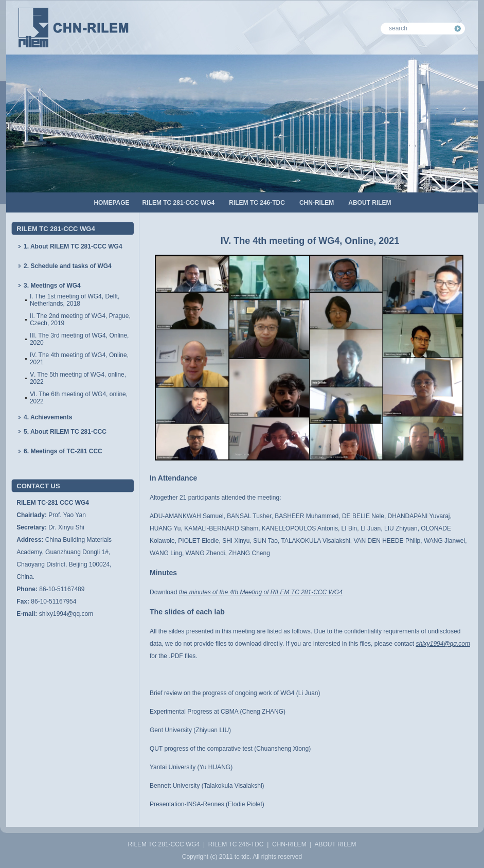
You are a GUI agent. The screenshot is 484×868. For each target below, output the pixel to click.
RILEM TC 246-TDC (257, 203)
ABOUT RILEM (370, 203)
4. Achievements (48, 417)
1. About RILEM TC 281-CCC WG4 (73, 246)
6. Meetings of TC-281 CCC (63, 451)
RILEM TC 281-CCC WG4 (179, 203)
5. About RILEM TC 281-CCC (65, 432)
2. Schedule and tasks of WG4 (68, 266)
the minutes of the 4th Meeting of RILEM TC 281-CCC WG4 (261, 592)
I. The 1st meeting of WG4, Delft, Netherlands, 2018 (75, 300)
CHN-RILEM (317, 203)
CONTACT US (38, 486)
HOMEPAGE (111, 203)
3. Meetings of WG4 (52, 286)
